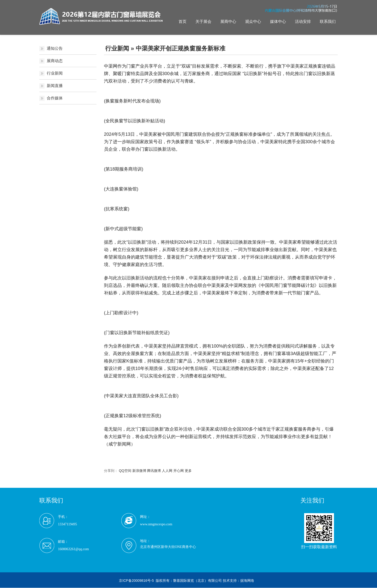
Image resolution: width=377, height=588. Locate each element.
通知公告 (55, 48)
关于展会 (203, 22)
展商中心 (228, 22)
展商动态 (55, 61)
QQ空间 (125, 471)
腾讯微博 (154, 471)
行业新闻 (55, 73)
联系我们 (328, 22)
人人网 (167, 471)
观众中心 (253, 22)
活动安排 (303, 22)
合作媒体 (55, 98)
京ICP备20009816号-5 (136, 581)
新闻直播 (55, 86)
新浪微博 (139, 471)
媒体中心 (278, 22)
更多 (188, 471)
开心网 (179, 471)
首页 (183, 22)
